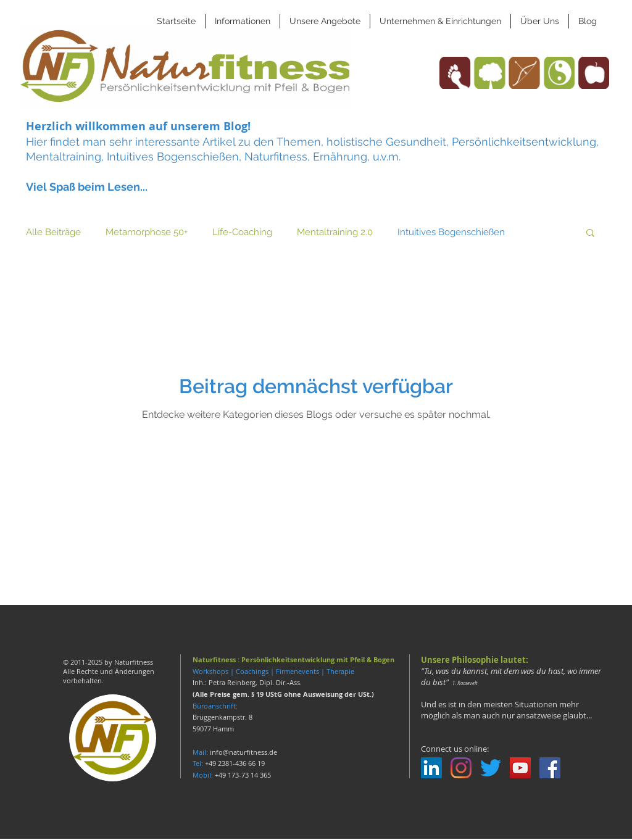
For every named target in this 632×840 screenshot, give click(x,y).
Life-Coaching (242, 232)
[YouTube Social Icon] (520, 768)
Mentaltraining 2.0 (335, 232)
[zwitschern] (491, 768)
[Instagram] (461, 768)
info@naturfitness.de (243, 752)
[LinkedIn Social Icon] (431, 768)
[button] (243, 21)
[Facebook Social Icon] (550, 768)
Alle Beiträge (53, 232)
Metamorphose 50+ (147, 232)
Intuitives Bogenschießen (451, 232)
